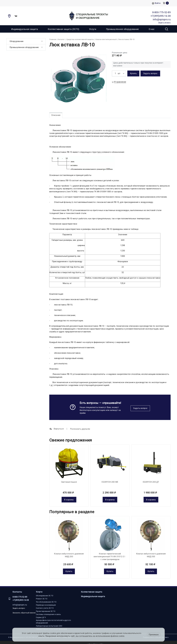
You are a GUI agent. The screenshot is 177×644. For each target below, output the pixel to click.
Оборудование (17, 41)
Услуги (39, 588)
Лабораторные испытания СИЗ (49, 622)
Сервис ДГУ (41, 614)
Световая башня (69, 480)
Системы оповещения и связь (48, 611)
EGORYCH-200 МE (110, 480)
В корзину (69, 498)
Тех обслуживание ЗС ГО (46, 598)
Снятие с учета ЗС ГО (45, 604)
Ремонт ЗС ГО (42, 595)
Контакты (17, 588)
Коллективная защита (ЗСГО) (64, 29)
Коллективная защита (92, 588)
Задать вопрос (140, 408)
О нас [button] (152, 29)
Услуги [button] (93, 29)
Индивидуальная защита (25, 29)
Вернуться (56, 429)
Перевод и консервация (46, 601)
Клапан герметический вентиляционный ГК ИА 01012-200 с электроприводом (110, 553)
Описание (56, 115)
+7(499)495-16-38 (21, 597)
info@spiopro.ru (20, 601)
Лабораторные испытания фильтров (51, 625)
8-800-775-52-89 (20, 593)
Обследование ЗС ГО (45, 592)
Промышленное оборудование (122, 29)
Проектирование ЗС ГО (46, 608)
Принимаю (154, 635)
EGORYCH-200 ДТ (151, 480)
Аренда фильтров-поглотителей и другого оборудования (53, 618)
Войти (156, 3)
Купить (69, 568)
